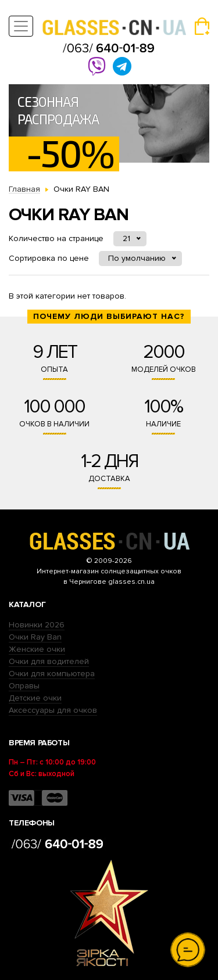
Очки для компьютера (52, 674)
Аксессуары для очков (53, 710)
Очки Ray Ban (35, 637)
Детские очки (35, 698)
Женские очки (37, 649)
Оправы (24, 686)
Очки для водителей (49, 661)
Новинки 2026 (37, 625)
